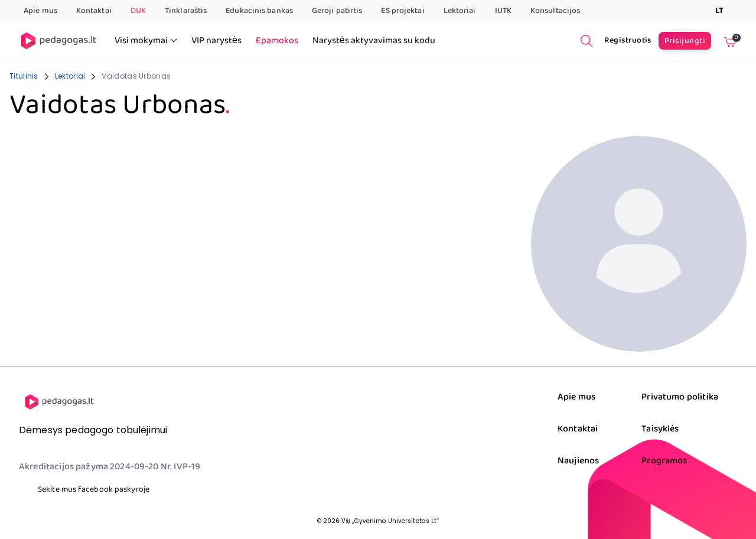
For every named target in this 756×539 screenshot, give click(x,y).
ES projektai (403, 11)
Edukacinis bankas (259, 11)
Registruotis (628, 40)
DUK (138, 11)
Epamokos (277, 41)
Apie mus (40, 11)
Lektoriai (460, 11)
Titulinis (24, 76)
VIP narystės (216, 41)
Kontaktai (94, 11)
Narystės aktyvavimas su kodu (374, 41)
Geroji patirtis (337, 11)
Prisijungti (685, 41)
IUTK (503, 11)
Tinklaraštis (186, 11)
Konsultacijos (555, 11)
